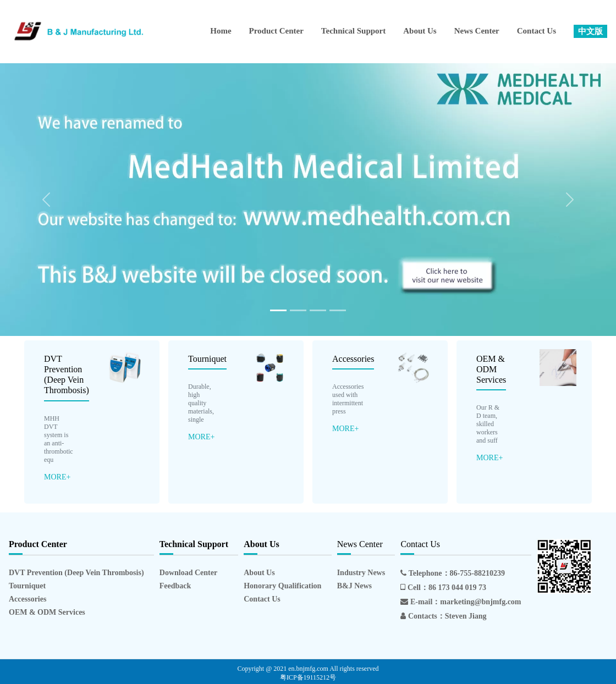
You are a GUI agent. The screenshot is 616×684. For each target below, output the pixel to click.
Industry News (361, 573)
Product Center (276, 31)
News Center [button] (477, 31)
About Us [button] (420, 31)
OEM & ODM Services (491, 369)
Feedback (175, 586)
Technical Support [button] (353, 31)
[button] (590, 32)
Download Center (188, 573)
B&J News (354, 586)
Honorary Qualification (282, 586)
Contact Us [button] (537, 31)
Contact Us (262, 599)
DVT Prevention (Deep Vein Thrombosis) (76, 573)
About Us (259, 573)
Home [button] (221, 31)
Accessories (353, 359)
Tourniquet (207, 359)
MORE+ (57, 477)
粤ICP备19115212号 (308, 677)
